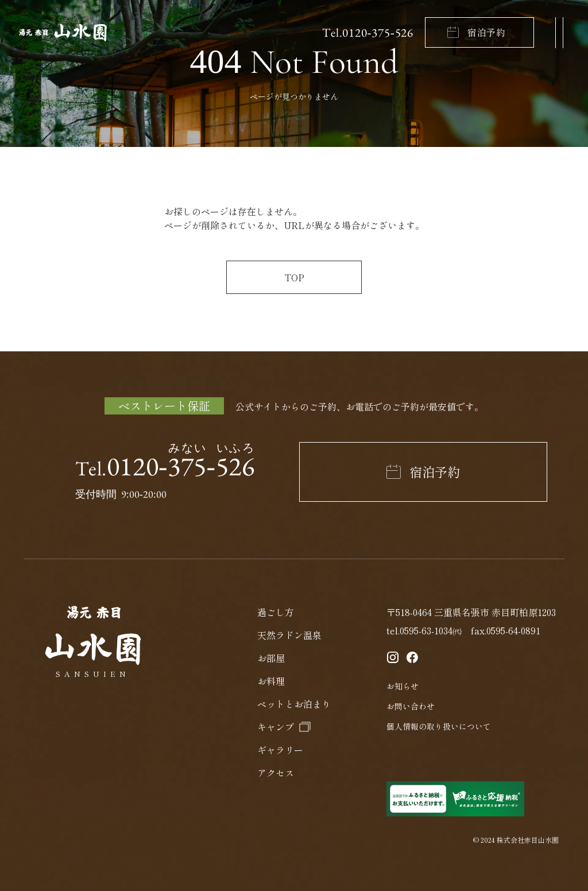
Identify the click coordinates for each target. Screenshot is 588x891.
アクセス (276, 773)
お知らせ (403, 686)
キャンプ (276, 727)
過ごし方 (276, 612)
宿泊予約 (487, 32)
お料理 (271, 681)
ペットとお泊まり (294, 704)
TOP (294, 277)
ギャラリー (280, 750)
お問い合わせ (411, 706)
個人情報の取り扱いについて (439, 726)
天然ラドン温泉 (289, 635)
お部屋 (271, 658)
